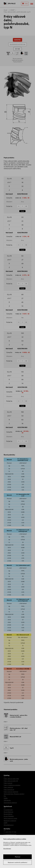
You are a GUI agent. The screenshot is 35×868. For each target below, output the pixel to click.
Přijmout (18, 857)
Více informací (7, 848)
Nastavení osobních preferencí (18, 862)
